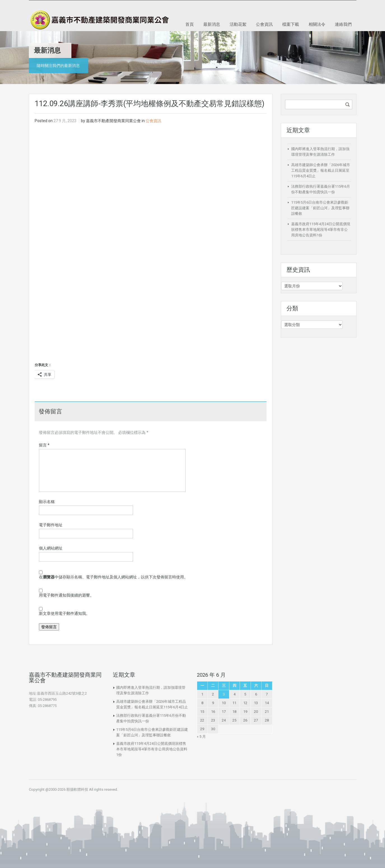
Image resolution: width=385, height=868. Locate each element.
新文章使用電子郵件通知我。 (64, 613)
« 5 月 (201, 736)
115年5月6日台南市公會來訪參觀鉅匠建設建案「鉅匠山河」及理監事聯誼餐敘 (320, 208)
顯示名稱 (47, 502)
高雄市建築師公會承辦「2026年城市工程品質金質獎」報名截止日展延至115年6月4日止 (321, 170)
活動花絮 (238, 24)
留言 (44, 445)
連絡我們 (343, 24)
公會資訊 (264, 24)
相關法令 (317, 24)
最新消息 (212, 24)
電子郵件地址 (51, 525)
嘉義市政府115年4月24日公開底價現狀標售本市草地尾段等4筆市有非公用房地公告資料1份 (321, 230)
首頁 (190, 24)
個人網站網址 (51, 548)
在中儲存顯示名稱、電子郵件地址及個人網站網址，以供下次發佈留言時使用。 (113, 577)
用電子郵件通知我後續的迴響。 (66, 595)
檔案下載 (291, 24)
